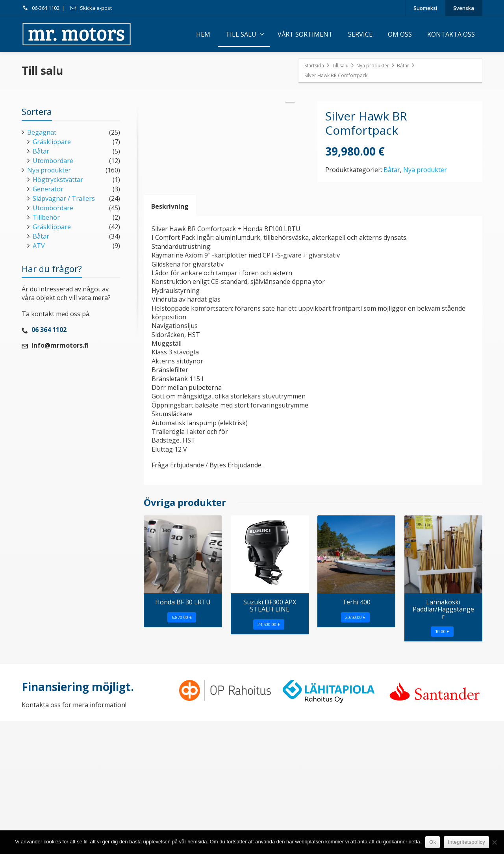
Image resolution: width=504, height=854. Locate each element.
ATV (39, 246)
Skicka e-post (91, 8)
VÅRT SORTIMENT (305, 34)
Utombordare (53, 161)
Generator (48, 189)
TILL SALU (245, 34)
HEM (203, 34)
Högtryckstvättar (58, 180)
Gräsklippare (52, 142)
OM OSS (400, 34)
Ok (433, 842)
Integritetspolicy (466, 842)
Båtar (392, 170)
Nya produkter (425, 170)
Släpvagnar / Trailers (64, 198)
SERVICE (360, 34)
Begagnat (42, 132)
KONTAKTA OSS (451, 34)
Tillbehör (46, 217)
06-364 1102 (41, 8)
